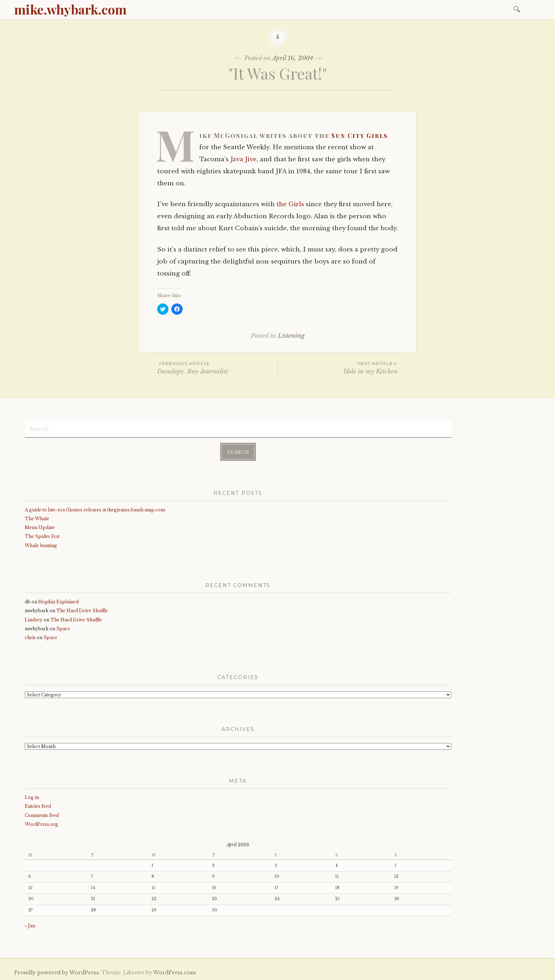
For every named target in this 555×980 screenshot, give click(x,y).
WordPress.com (174, 973)
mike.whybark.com (70, 9)
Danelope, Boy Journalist (217, 368)
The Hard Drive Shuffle (82, 611)
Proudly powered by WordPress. (57, 973)
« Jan (30, 926)
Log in (32, 797)
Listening (291, 336)
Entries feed (38, 806)
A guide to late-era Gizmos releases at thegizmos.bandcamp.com (95, 510)
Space (63, 629)
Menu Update (40, 527)
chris (30, 637)
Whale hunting (41, 546)
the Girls (290, 204)
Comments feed (42, 815)
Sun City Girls (360, 135)
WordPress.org (41, 824)
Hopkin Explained (58, 602)
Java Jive (244, 159)
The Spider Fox (42, 536)
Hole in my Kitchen (338, 368)
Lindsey (34, 620)
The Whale (37, 519)
